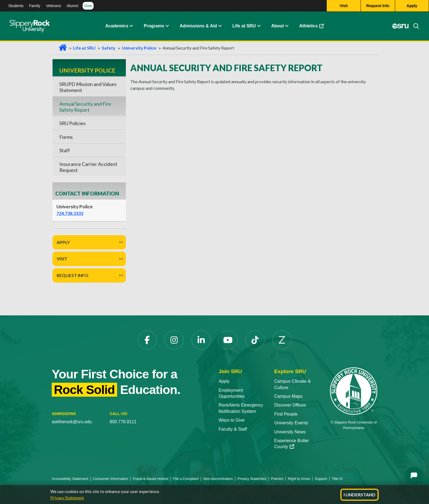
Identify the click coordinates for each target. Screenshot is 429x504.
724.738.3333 (70, 213)
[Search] (414, 26)
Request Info (73, 275)
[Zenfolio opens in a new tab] (282, 340)
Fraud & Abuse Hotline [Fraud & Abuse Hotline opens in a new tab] (150, 479)
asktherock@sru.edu (72, 422)
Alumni (73, 6)
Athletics (314, 27)
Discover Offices (290, 405)
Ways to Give (232, 420)
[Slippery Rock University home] (354, 391)
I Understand (360, 495)
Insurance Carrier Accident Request (88, 167)
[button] (131, 26)
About (277, 26)
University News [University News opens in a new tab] (290, 432)
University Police (139, 48)
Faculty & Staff (233, 429)
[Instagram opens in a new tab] (174, 340)
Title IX (337, 479)
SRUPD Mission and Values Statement (88, 87)
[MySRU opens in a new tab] (401, 26)
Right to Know (299, 479)
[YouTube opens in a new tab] (228, 340)
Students (16, 6)
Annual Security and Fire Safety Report (85, 107)
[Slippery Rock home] (30, 26)
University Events (291, 423)
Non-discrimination (218, 479)
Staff (65, 150)
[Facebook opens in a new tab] (147, 340)
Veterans (53, 6)
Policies (277, 479)
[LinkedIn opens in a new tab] (201, 340)
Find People (286, 414)
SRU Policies (73, 123)
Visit (62, 259)
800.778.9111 (123, 422)
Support (321, 479)
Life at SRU (244, 26)
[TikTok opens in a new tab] (255, 340)
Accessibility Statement (70, 479)
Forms (66, 137)
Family (35, 6)
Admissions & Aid (198, 26)
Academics (117, 26)
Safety (109, 48)
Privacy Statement (67, 498)
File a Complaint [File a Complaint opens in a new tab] (186, 479)
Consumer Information (111, 479)
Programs (154, 26)
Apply (63, 242)
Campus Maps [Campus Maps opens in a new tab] (288, 396)
